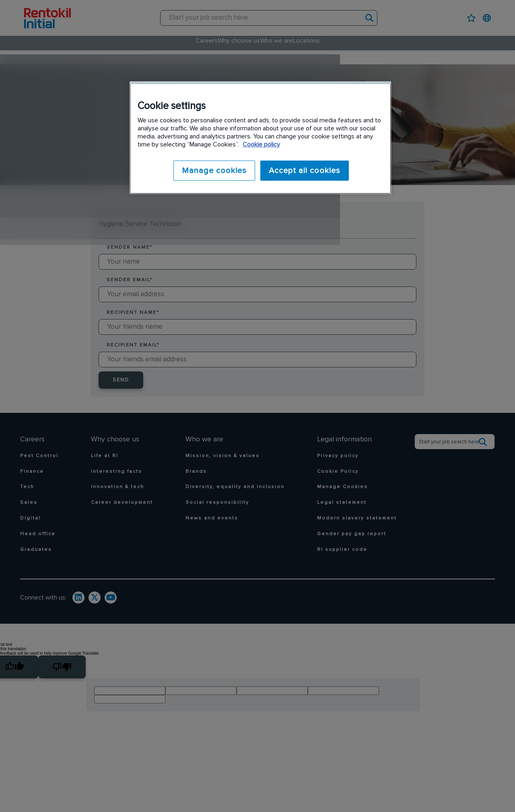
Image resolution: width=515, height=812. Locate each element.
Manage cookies (211, 171)
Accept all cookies (305, 171)
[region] (260, 137)
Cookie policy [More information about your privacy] (261, 144)
